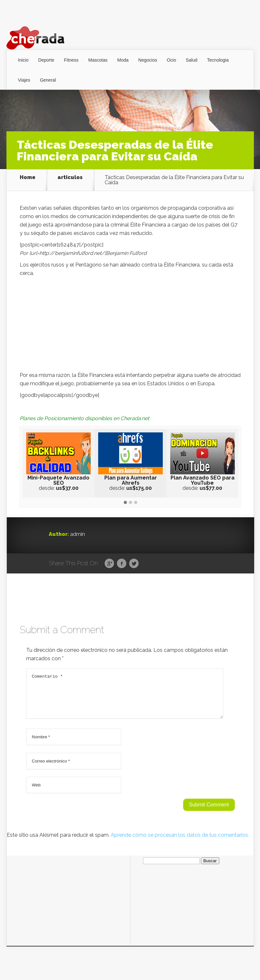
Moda (123, 60)
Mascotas (98, 60)
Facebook (122, 564)
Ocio (171, 60)
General (48, 80)
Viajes (24, 80)
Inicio (23, 60)
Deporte (46, 60)
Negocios (148, 60)
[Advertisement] (130, 326)
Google (109, 564)
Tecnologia (218, 60)
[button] (125, 503)
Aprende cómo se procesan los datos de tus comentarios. (180, 843)
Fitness (71, 60)
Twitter (134, 564)
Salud (192, 60)
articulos (70, 178)
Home (28, 178)
